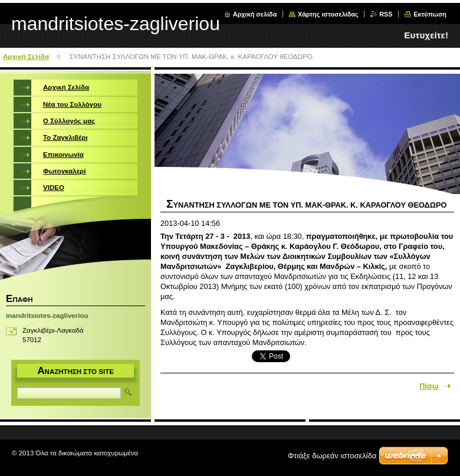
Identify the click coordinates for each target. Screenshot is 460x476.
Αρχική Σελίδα (26, 57)
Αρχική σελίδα (255, 14)
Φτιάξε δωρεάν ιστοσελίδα (332, 456)
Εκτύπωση (430, 14)
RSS (386, 14)
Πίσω (429, 386)
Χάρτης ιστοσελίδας (328, 14)
